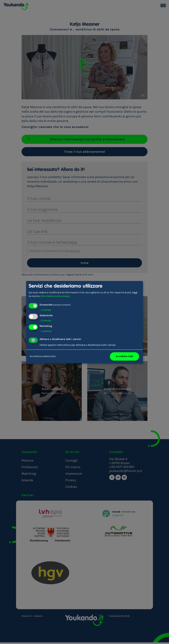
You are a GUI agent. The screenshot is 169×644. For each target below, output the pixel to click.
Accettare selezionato (43, 356)
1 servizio (46, 331)
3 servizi (45, 310)
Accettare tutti (124, 356)
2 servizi (45, 321)
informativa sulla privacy (55, 296)
